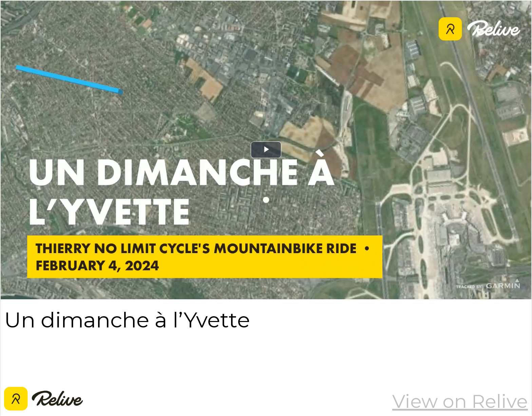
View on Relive (460, 401)
